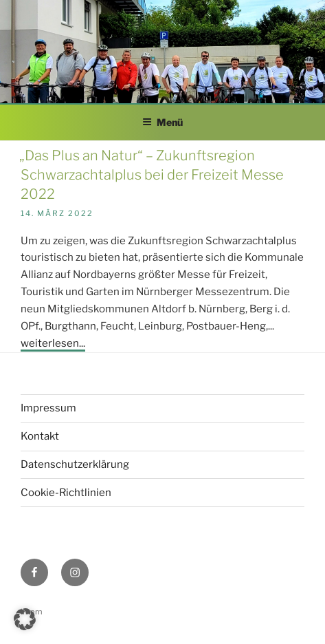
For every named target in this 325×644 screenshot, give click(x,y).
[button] (25, 619)
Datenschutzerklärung (75, 464)
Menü (162, 122)
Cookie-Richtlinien (66, 493)
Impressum (48, 408)
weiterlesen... (53, 343)
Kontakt (40, 436)
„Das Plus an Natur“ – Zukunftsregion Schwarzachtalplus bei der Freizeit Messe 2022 (152, 175)
